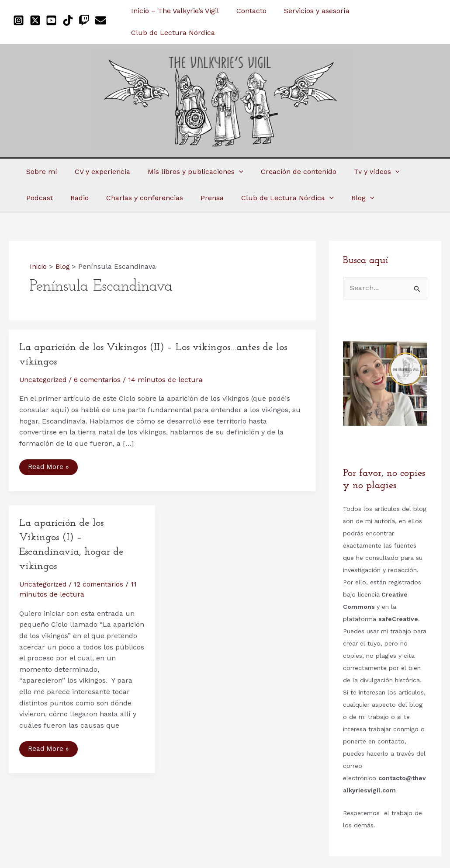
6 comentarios (100, 380)
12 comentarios (101, 584)
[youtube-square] (53, 20)
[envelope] (102, 20)
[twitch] (86, 20)
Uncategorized (44, 380)
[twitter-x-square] (37, 20)
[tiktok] (70, 20)
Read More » (48, 469)
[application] (230, 172)
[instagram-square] (20, 20)
